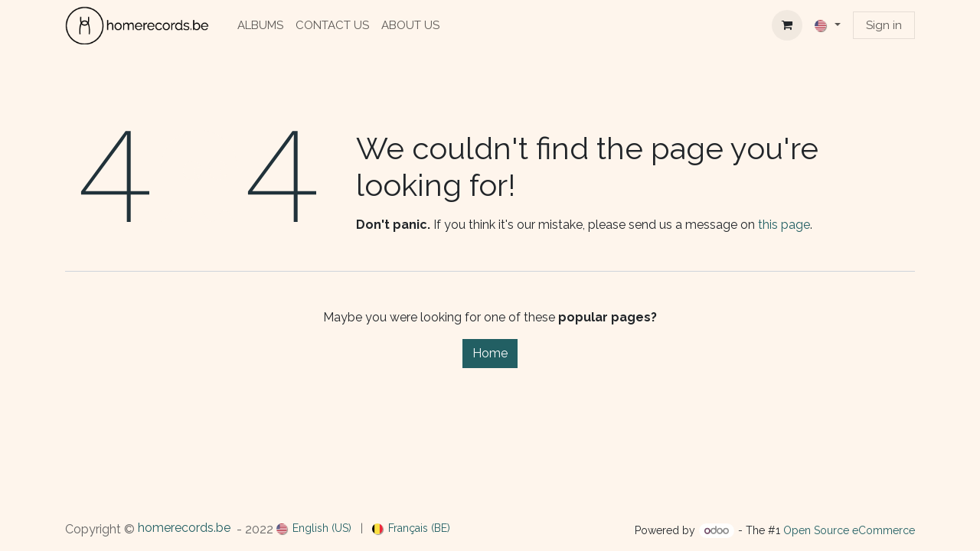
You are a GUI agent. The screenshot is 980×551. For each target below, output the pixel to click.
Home (490, 353)
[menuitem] (260, 26)
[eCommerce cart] (787, 25)
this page (784, 225)
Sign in (884, 25)
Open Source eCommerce (849, 530)
